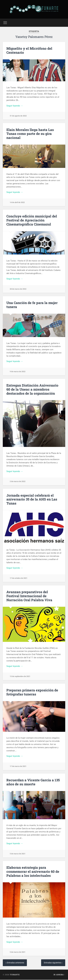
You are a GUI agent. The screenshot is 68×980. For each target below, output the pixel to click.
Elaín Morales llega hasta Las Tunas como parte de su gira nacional (30, 134)
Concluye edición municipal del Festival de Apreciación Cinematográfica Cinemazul (32, 220)
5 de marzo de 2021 (18, 854)
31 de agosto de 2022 (18, 116)
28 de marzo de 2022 (18, 289)
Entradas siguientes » (53, 963)
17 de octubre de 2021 (19, 578)
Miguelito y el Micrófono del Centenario (29, 50)
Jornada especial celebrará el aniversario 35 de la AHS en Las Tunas (32, 499)
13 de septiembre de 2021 (20, 676)
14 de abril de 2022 (17, 202)
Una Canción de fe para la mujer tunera (32, 305)
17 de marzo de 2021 (18, 766)
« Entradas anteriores (15, 963)
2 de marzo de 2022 (18, 481)
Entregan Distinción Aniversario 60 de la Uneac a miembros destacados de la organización (32, 389)
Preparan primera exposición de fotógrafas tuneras (32, 692)
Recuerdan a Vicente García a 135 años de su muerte (33, 782)
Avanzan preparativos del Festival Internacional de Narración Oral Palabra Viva (29, 596)
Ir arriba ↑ (59, 975)
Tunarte (15, 975)
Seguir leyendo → (15, 106)
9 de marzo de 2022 (18, 372)
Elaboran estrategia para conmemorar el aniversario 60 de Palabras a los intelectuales (33, 872)
